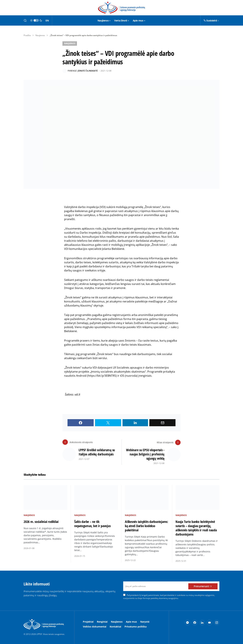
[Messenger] (187, 622)
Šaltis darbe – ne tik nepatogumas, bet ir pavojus (92, 523)
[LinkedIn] (202, 622)
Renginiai (102, 621)
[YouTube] (209, 622)
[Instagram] (217, 622)
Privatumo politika (136, 626)
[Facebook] (195, 622)
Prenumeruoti (201, 586)
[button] (25, 20)
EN (47, 20)
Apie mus (131, 621)
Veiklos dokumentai (95, 626)
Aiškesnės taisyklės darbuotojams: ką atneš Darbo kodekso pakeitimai (146, 526)
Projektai (88, 621)
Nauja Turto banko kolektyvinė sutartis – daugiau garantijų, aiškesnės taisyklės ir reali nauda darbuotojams (196, 528)
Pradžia (27, 35)
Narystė (145, 621)
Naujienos (40, 35)
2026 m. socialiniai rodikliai (41, 521)
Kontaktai (115, 626)
